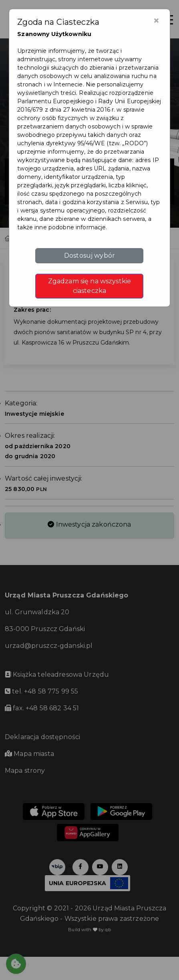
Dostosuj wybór (89, 256)
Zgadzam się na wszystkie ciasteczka (89, 286)
